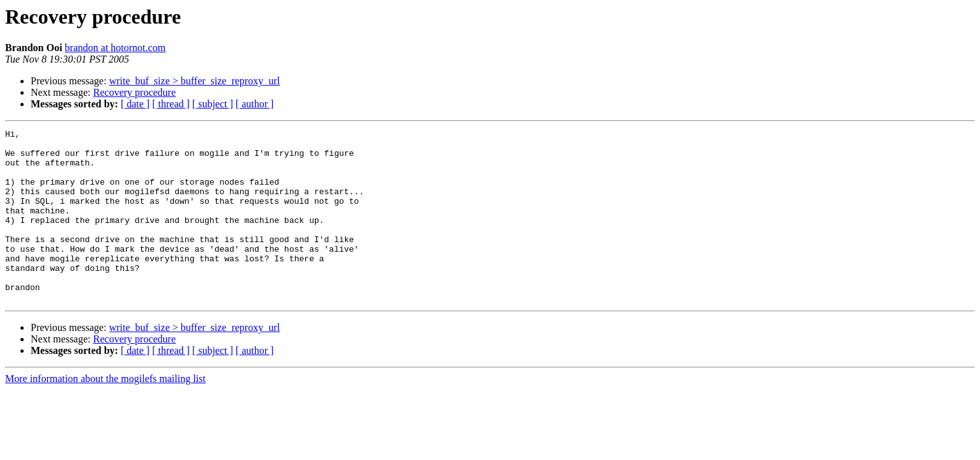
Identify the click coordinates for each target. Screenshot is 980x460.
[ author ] (255, 104)
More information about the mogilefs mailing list (105, 413)
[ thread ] (171, 104)
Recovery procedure (134, 92)
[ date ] (135, 104)
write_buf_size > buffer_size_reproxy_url (195, 81)
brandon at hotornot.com (115, 48)
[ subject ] (213, 104)
